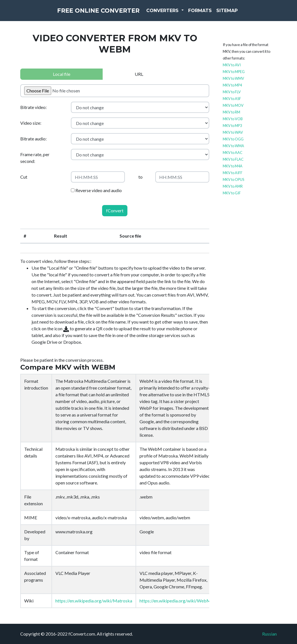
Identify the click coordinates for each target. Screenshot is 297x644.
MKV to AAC (233, 153)
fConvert (115, 211)
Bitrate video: (33, 107)
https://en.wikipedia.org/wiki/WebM (175, 601)
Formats (213, 14)
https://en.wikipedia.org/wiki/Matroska (94, 601)
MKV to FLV (232, 92)
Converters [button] (176, 14)
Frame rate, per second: (35, 158)
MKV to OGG (233, 139)
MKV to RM (231, 112)
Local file (62, 74)
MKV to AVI (232, 65)
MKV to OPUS (233, 179)
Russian (269, 634)
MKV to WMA (233, 146)
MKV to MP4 (232, 85)
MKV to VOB (233, 119)
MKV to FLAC (233, 159)
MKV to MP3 (232, 126)
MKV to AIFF (233, 173)
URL (139, 74)
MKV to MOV (233, 105)
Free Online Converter (98, 14)
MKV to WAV (233, 132)
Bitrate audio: (33, 139)
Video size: (31, 123)
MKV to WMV (233, 78)
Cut (24, 177)
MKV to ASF (232, 99)
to (140, 177)
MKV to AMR (233, 186)
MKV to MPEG (234, 72)
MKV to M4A (233, 166)
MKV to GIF (232, 193)
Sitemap (240, 14)
